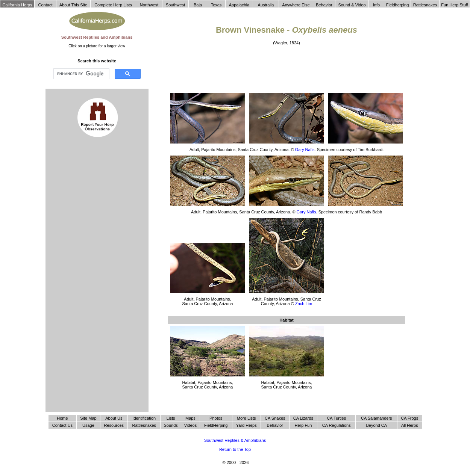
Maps (190, 418)
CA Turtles (336, 418)
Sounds (171, 425)
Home (62, 418)
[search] (81, 74)
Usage (88, 425)
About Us (114, 418)
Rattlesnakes (144, 425)
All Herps (410, 425)
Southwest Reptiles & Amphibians (235, 440)
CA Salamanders (377, 418)
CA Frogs (409, 418)
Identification (144, 418)
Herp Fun (303, 425)
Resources (114, 425)
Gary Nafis (305, 150)
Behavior (275, 425)
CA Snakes (275, 418)
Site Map (88, 418)
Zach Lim (304, 304)
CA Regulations (337, 425)
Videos (190, 425)
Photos (216, 418)
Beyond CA (376, 425)
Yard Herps (246, 425)
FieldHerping (216, 425)
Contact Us (62, 425)
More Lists (246, 418)
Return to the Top (235, 449)
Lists (171, 418)
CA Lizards (303, 418)
